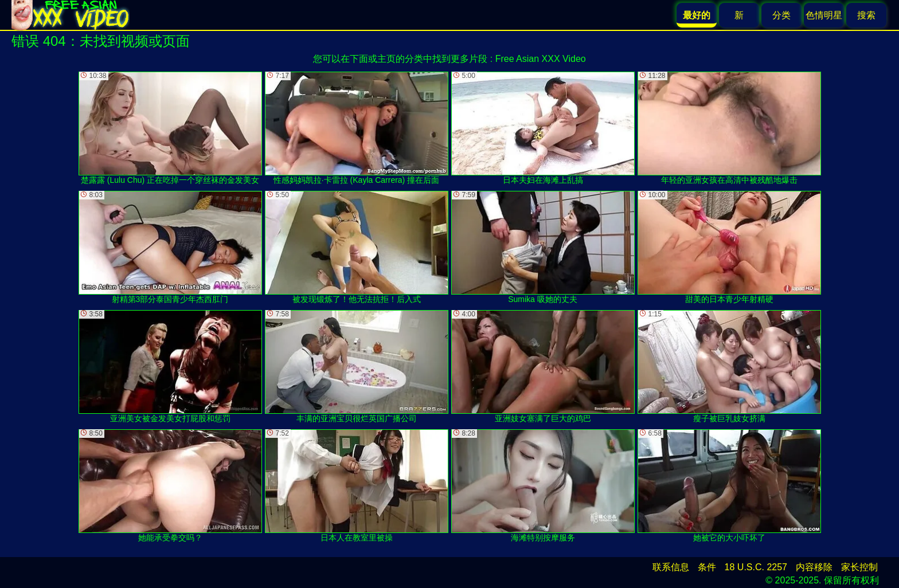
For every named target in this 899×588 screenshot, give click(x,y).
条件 (707, 567)
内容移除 (814, 567)
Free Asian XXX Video (541, 59)
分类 (781, 15)
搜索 (866, 15)
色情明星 (824, 15)
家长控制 (859, 567)
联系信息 (671, 567)
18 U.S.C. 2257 (756, 567)
